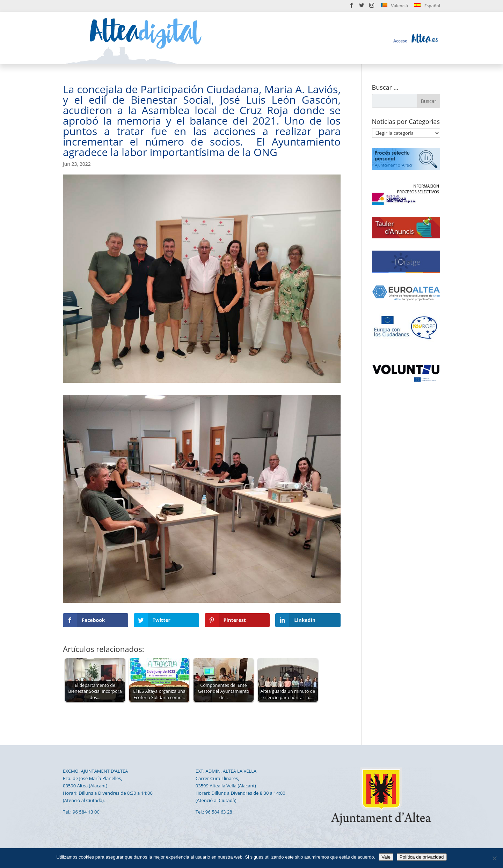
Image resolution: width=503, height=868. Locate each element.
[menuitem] (395, 7)
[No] (494, 858)
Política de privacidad (422, 857)
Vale (386, 857)
